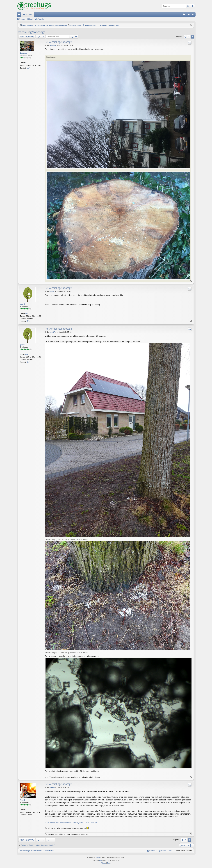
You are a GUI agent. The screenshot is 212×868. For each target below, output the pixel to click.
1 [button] (189, 37)
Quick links (20, 15)
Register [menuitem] (194, 15)
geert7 (23, 304)
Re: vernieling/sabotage (58, 42)
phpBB (98, 858)
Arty (101, 860)
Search (22, 19)
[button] (185, 37)
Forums (29, 14)
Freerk (23, 800)
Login (31, 19)
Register (41, 19)
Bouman (23, 53)
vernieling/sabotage (32, 32)
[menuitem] (184, 14)
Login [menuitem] (189, 15)
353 (27, 810)
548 (27, 314)
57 (26, 63)
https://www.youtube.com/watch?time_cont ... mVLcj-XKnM (71, 822)
